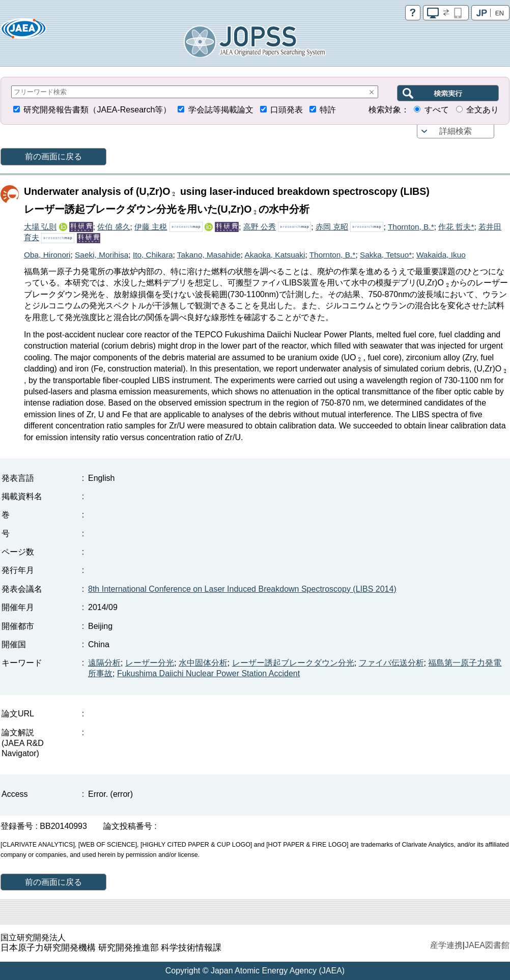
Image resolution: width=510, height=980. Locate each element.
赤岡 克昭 (332, 227)
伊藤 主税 (151, 227)
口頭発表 (287, 110)
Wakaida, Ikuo (441, 255)
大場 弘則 (40, 227)
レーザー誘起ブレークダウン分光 (293, 663)
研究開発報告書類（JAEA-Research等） (97, 110)
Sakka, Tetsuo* (386, 255)
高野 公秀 (260, 227)
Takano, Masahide (209, 255)
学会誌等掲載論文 (221, 110)
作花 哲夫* (456, 227)
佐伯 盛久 (114, 227)
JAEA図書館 (487, 945)
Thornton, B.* (411, 227)
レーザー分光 (150, 663)
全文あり (483, 110)
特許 (328, 110)
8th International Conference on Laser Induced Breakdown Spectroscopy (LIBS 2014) (242, 589)
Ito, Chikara (153, 255)
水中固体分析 (203, 663)
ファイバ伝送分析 (391, 663)
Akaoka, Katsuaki (275, 255)
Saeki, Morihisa (102, 255)
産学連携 (446, 945)
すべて (437, 110)
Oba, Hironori (47, 255)
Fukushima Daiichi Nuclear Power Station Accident (208, 673)
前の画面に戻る (53, 156)
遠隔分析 (104, 663)
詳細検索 (456, 131)
